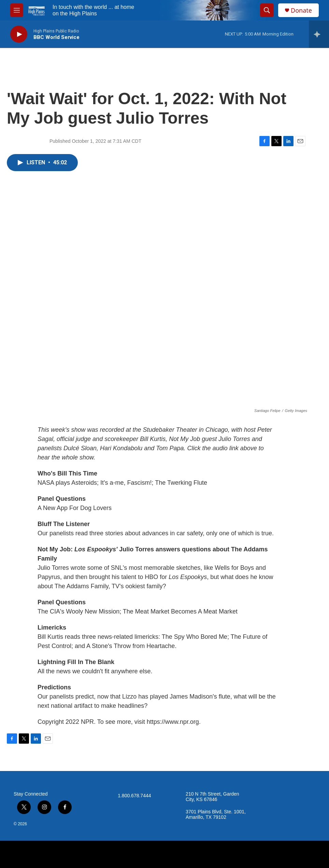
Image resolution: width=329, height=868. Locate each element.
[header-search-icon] (267, 10)
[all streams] (319, 34)
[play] (19, 34)
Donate (301, 10)
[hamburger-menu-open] (17, 10)
